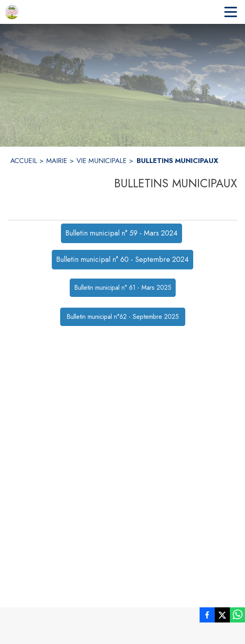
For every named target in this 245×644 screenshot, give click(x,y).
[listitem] (207, 617)
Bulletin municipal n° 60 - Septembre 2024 (122, 259)
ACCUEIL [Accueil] (24, 161)
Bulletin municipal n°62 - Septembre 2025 (123, 317)
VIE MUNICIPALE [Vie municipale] (102, 161)
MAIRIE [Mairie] (57, 161)
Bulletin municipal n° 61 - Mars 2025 (123, 288)
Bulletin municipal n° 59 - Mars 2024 (122, 233)
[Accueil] (12, 12)
